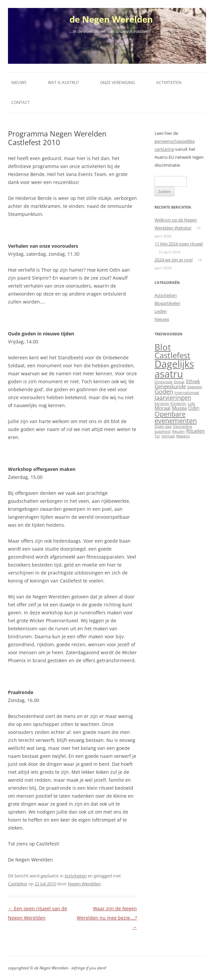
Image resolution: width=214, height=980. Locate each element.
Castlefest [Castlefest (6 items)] (172, 355)
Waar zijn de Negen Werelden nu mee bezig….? (107, 918)
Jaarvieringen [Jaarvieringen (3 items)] (173, 398)
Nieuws (19, 83)
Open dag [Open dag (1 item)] (163, 426)
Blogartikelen (167, 303)
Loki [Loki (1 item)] (191, 403)
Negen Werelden (84, 884)
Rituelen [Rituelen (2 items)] (195, 431)
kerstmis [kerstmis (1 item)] (162, 403)
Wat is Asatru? (63, 83)
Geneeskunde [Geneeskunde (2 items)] (170, 386)
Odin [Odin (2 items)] (194, 408)
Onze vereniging (117, 83)
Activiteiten (169, 83)
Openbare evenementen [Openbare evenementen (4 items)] (176, 417)
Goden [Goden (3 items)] (164, 392)
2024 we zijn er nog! (174, 260)
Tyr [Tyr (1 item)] (157, 436)
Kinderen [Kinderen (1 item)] (178, 403)
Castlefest (18, 884)
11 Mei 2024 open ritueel (179, 244)
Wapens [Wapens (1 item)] (183, 436)
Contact (21, 102)
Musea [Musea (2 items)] (179, 408)
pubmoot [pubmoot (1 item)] (163, 431)
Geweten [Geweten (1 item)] (195, 387)
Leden (161, 311)
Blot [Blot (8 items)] (163, 347)
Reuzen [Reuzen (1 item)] (178, 431)
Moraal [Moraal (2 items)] (162, 408)
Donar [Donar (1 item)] (179, 382)
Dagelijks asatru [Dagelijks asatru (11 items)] (174, 369)
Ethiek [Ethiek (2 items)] (193, 381)
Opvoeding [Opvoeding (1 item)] (182, 426)
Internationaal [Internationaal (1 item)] (187, 393)
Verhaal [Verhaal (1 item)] (168, 436)
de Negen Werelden (111, 19)
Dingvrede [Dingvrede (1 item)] (163, 382)
